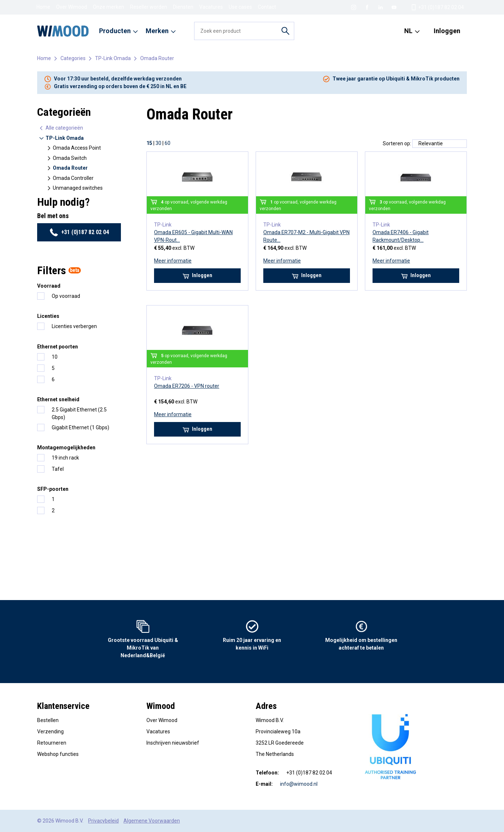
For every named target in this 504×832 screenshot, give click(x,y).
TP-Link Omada (113, 58)
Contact (267, 7)
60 (168, 143)
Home (43, 7)
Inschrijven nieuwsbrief (173, 743)
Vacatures (211, 7)
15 (149, 143)
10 (55, 357)
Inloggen (447, 31)
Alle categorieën (61, 128)
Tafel (58, 469)
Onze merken (109, 7)
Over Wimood (72, 7)
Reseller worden (149, 7)
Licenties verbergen (74, 326)
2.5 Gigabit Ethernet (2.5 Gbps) (79, 413)
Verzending (50, 732)
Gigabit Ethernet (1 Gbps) (80, 427)
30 (158, 143)
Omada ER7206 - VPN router (187, 386)
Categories (73, 58)
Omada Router (157, 58)
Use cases (240, 7)
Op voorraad (66, 296)
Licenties (48, 316)
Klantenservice (63, 706)
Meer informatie (173, 261)
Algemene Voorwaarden (152, 821)
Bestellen (48, 720)
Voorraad (49, 286)
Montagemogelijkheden (66, 447)
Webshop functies (58, 754)
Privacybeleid (103, 821)
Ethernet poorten (58, 347)
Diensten (183, 7)
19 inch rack (65, 458)
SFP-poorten (53, 489)
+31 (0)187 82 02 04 (79, 232)
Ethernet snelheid (58, 399)
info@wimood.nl (299, 784)
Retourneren (52, 743)
